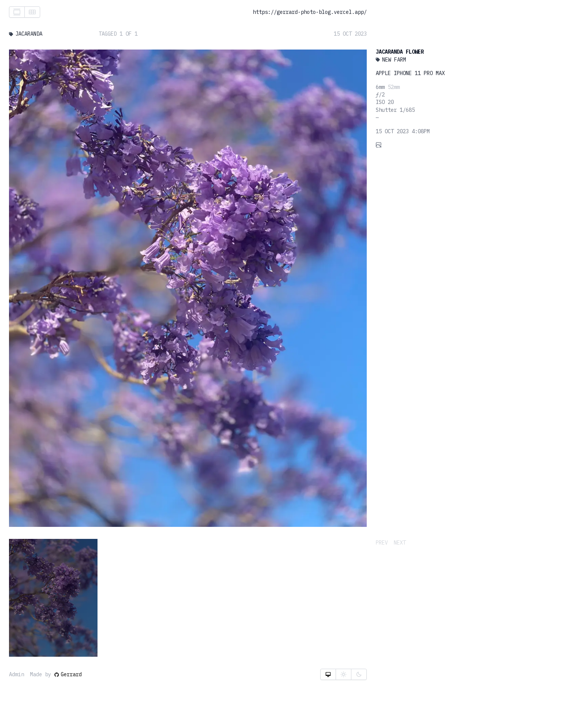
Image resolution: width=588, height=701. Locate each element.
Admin (16, 674)
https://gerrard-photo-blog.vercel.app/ (310, 12)
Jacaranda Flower (400, 52)
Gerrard (68, 674)
